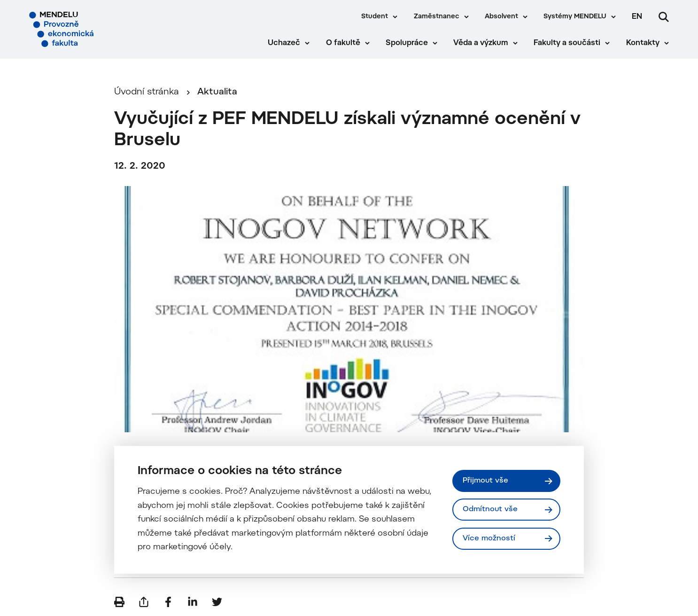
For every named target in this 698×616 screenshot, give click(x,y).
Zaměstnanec (437, 17)
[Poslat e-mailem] (144, 602)
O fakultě (343, 43)
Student (375, 17)
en (637, 17)
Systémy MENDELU (575, 17)
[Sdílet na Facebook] (168, 602)
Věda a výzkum (481, 43)
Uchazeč (284, 43)
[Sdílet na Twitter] (217, 602)
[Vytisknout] (119, 602)
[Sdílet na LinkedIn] (193, 602)
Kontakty (643, 43)
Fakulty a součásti (567, 43)
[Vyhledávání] (664, 17)
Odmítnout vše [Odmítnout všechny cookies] (490, 509)
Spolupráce (407, 43)
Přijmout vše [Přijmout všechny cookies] (485, 481)
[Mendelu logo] (85, 29)
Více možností (489, 538)
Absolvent (501, 17)
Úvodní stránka (147, 92)
